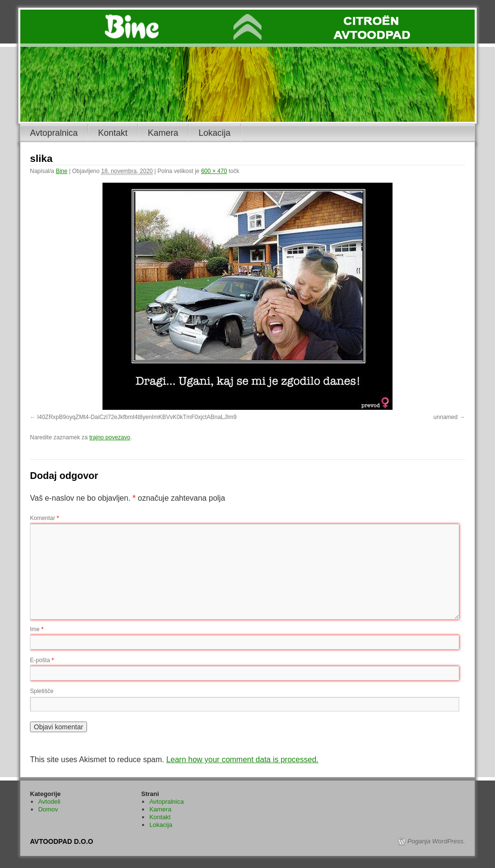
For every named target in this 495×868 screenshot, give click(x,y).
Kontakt (113, 133)
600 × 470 (214, 171)
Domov (48, 809)
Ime (37, 629)
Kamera (163, 133)
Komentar (44, 518)
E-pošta (42, 660)
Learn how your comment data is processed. (242, 759)
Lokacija (215, 133)
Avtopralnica (54, 133)
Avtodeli (49, 802)
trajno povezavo (110, 437)
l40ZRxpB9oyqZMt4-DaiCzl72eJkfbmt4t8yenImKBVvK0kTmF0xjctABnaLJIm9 (137, 417)
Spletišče (42, 691)
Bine (61, 171)
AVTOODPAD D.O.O (62, 841)
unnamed (446, 417)
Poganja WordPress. (436, 841)
